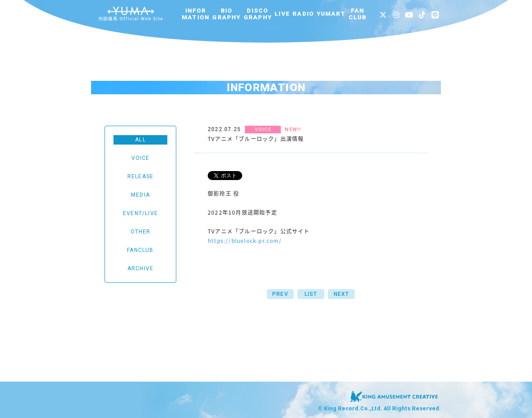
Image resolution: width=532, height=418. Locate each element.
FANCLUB (358, 14)
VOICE (141, 158)
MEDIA (140, 195)
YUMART (331, 14)
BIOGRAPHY (226, 14)
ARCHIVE (140, 268)
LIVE (282, 14)
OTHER (141, 232)
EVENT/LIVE (140, 213)
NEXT (342, 294)
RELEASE (140, 176)
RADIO (303, 14)
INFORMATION (196, 14)
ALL (140, 140)
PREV (280, 294)
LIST (311, 294)
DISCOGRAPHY (258, 14)
